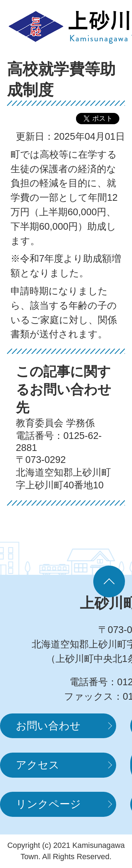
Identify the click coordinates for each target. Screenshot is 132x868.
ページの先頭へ (109, 581)
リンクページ (48, 804)
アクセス (38, 765)
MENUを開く (104, 26)
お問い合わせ (48, 726)
